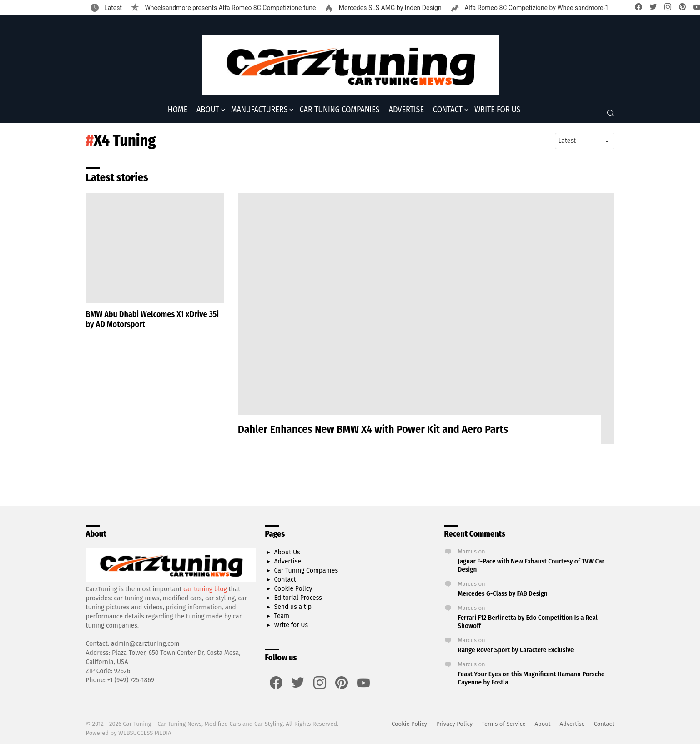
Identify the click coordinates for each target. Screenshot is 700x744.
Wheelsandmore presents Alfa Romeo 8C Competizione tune (229, 8)
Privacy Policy (454, 724)
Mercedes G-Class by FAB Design (503, 593)
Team (282, 616)
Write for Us (497, 110)
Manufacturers (259, 110)
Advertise (406, 110)
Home (178, 110)
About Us (287, 552)
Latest (112, 8)
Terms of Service (504, 724)
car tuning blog (205, 589)
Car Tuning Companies (339, 110)
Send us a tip (293, 607)
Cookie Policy (293, 589)
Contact (448, 110)
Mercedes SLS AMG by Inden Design (389, 8)
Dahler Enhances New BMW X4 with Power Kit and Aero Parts (373, 429)
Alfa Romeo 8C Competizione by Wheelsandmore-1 (536, 8)
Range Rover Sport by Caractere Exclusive (516, 650)
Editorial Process (298, 598)
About (208, 110)
